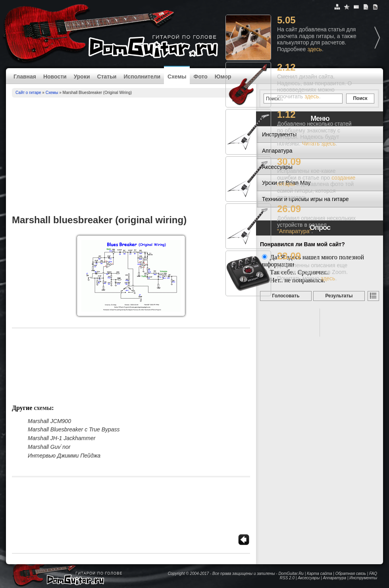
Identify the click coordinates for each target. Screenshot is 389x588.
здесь (315, 49)
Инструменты (363, 578)
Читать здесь (319, 144)
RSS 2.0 (287, 578)
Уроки (82, 77)
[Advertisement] (131, 157)
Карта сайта (319, 574)
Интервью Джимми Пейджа (64, 456)
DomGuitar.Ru (291, 574)
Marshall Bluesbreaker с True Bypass (74, 429)
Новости (55, 77)
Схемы (177, 77)
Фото (200, 77)
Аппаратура (334, 578)
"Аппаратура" (294, 231)
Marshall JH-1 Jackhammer (62, 438)
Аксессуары (309, 578)
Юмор (223, 77)
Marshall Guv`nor (49, 447)
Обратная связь (351, 574)
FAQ (373, 574)
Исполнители (142, 77)
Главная (25, 77)
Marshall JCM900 (49, 421)
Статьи (107, 77)
